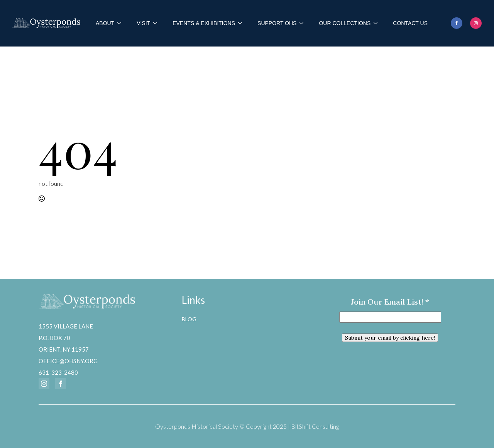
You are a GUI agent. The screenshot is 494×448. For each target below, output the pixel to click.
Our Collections (345, 23)
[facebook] (457, 23)
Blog (189, 319)
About (105, 23)
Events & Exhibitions (204, 23)
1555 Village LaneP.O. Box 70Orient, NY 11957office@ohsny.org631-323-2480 (68, 349)
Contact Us (410, 23)
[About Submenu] (122, 23)
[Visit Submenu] (157, 23)
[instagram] (476, 23)
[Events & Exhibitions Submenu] (242, 23)
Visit (143, 23)
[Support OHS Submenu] (304, 23)
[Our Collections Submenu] (378, 23)
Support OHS (277, 23)
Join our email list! (390, 302)
